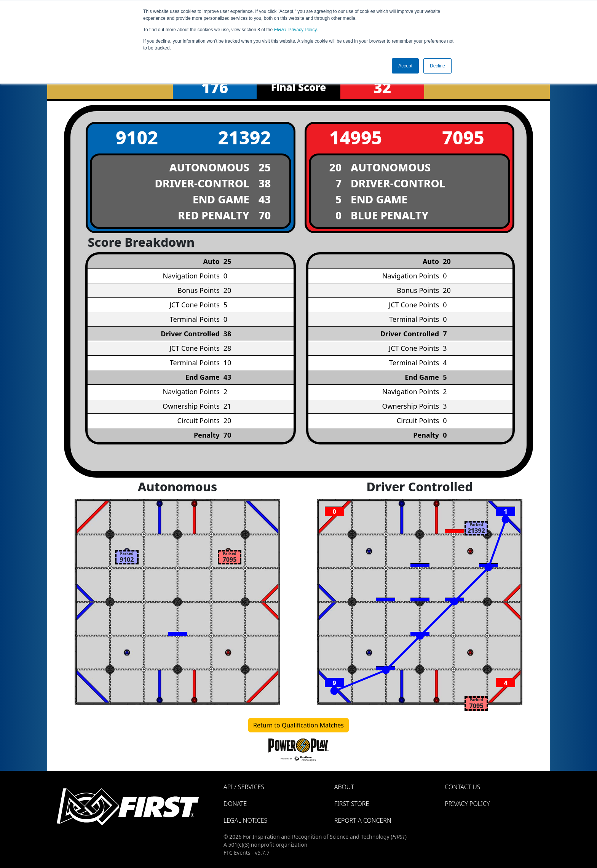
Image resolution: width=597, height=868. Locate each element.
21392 (244, 137)
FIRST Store (352, 804)
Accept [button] (405, 66)
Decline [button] (437, 66)
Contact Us (462, 787)
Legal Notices (245, 820)
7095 (463, 137)
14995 (356, 137)
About (344, 787)
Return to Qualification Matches (298, 725)
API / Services (244, 787)
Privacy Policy (295, 30)
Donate (235, 804)
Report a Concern (363, 820)
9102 (137, 137)
